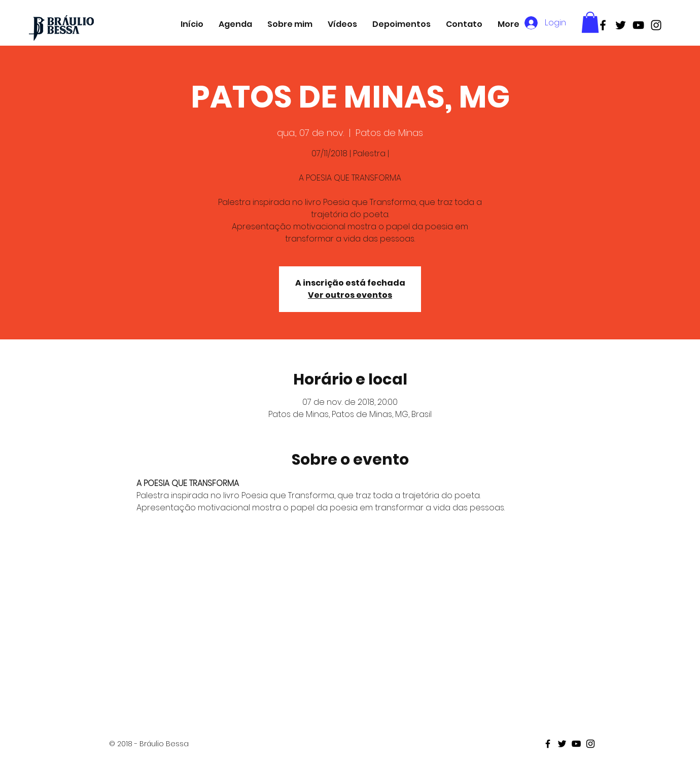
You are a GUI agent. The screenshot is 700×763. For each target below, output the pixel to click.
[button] (590, 22)
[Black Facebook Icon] (603, 25)
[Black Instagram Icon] (656, 25)
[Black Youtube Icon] (638, 25)
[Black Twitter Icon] (621, 25)
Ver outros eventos (350, 295)
